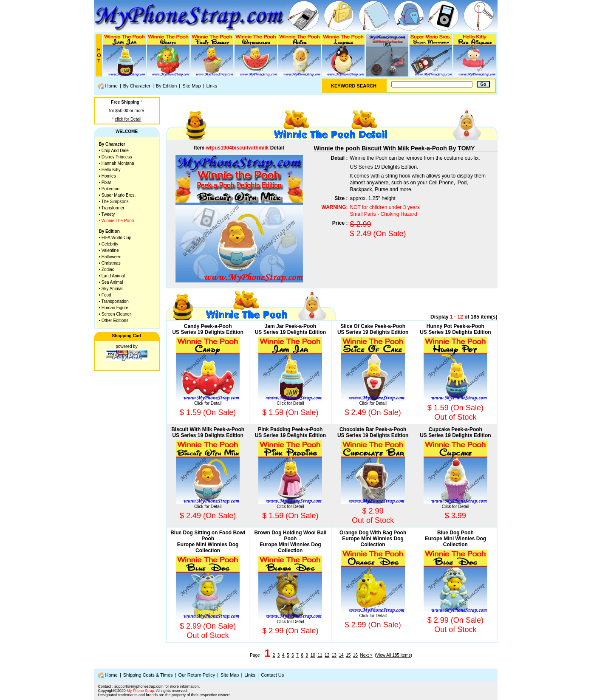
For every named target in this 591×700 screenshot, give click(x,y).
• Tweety (107, 214)
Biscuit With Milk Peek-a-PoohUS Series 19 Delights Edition (208, 432)
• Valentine (109, 250)
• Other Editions (114, 320)
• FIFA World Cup (115, 238)
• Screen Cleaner (115, 314)
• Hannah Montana (117, 163)
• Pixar (105, 182)
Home (108, 86)
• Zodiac (107, 270)
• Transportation (114, 301)
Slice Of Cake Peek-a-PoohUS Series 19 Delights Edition (373, 329)
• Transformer (112, 208)
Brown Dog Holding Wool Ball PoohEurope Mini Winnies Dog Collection (290, 542)
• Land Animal (112, 276)
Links (212, 86)
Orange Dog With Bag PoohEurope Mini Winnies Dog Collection (373, 539)
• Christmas (110, 263)
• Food (105, 295)
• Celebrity (109, 244)
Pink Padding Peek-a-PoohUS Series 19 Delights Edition (290, 432)
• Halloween (110, 257)
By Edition (167, 86)
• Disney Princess (116, 157)
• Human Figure (114, 308)
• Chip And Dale (114, 151)
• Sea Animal (111, 282)
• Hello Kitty (110, 170)
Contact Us (272, 675)
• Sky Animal (111, 289)
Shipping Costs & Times (148, 675)
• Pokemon (109, 189)
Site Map (191, 86)
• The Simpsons (114, 202)
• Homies (107, 176)
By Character (137, 86)
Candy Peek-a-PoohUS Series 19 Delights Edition (208, 329)
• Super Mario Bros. (117, 195)
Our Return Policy (197, 675)
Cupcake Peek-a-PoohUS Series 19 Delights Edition (455, 432)
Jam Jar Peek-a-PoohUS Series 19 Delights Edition (290, 329)
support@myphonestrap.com (139, 686)
